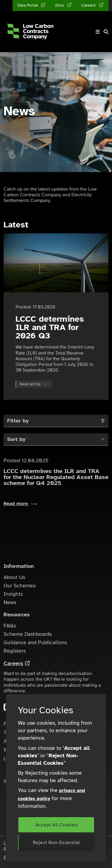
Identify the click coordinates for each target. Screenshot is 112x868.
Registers (15, 651)
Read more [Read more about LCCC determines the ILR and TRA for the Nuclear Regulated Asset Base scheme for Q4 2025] (20, 504)
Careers (13, 663)
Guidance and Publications (35, 642)
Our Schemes (20, 586)
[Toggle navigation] (98, 32)
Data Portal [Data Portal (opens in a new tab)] (28, 5)
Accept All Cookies (57, 825)
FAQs (10, 626)
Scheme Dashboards (28, 634)
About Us (14, 577)
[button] (106, 32)
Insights (13, 594)
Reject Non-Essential (56, 843)
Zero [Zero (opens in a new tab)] (60, 5)
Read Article (30, 384)
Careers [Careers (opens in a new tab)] (89, 5)
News (10, 602)
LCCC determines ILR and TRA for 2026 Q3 (50, 327)
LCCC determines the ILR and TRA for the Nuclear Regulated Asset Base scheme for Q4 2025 (56, 477)
